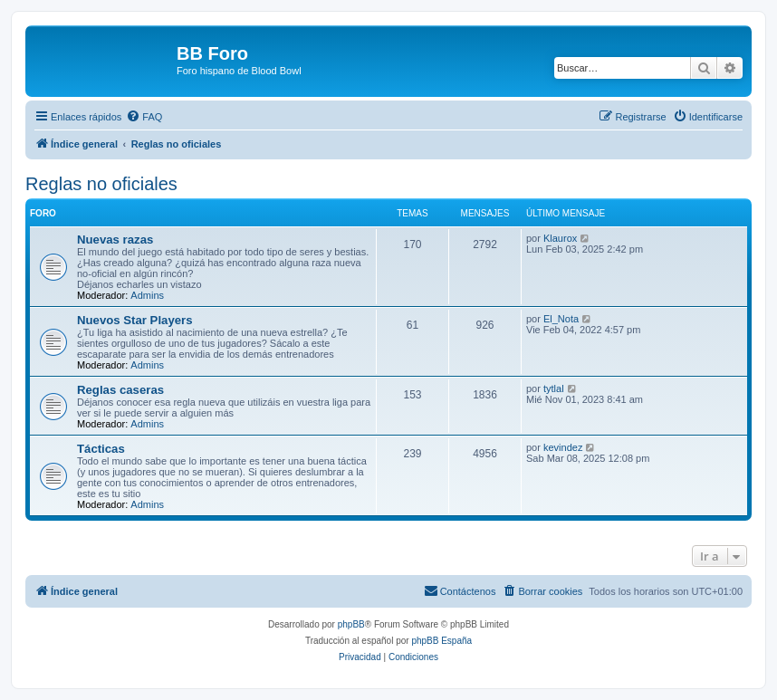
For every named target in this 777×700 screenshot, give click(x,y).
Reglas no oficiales (101, 184)
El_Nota (561, 319)
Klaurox (560, 238)
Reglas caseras (120, 390)
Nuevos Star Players (135, 320)
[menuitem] (144, 117)
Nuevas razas (115, 240)
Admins (147, 295)
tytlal (554, 388)
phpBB (351, 624)
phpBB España (441, 641)
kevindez (563, 447)
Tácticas (101, 449)
